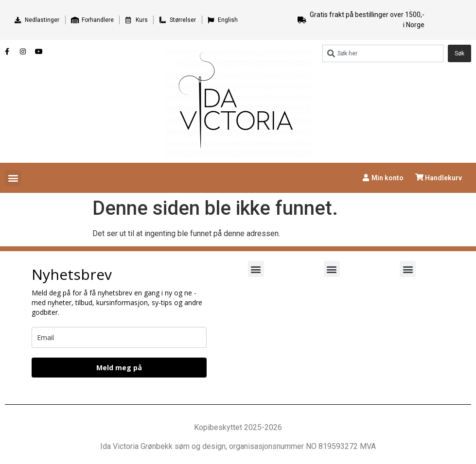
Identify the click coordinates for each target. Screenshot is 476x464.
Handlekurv (443, 178)
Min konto (388, 178)
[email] (119, 337)
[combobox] (383, 53)
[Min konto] (366, 178)
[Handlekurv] (419, 177)
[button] (13, 178)
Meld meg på (119, 368)
